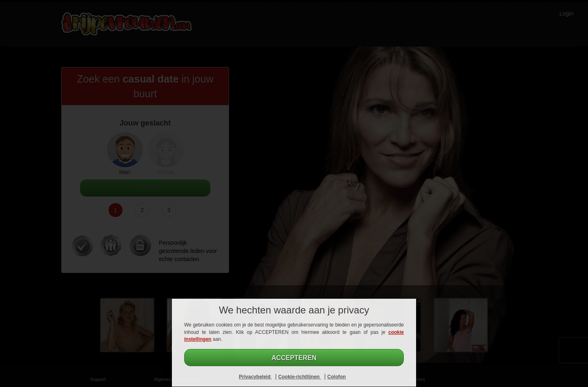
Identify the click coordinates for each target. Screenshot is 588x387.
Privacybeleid (255, 377)
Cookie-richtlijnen (300, 377)
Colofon (337, 377)
